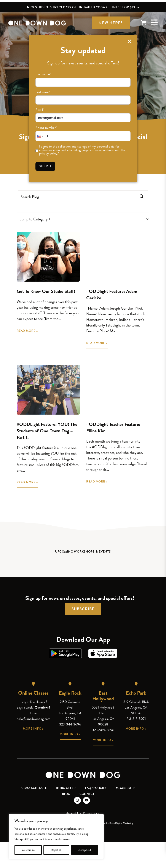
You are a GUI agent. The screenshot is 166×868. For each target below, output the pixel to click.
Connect (87, 794)
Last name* (43, 92)
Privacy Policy (91, 813)
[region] (56, 837)
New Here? (111, 23)
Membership (125, 788)
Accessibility (74, 813)
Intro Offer (66, 788)
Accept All (85, 850)
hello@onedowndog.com (34, 719)
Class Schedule (34, 788)
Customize (28, 850)
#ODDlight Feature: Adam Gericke (112, 295)
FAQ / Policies (96, 788)
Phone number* (46, 128)
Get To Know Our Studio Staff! (46, 291)
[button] (40, 136)
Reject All (57, 850)
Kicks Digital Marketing (121, 823)
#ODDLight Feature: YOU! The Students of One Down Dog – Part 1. (47, 431)
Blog (66, 794)
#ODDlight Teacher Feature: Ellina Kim (113, 427)
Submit (45, 166)
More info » (33, 729)
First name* (43, 74)
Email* (40, 110)
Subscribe (83, 609)
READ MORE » (27, 331)
